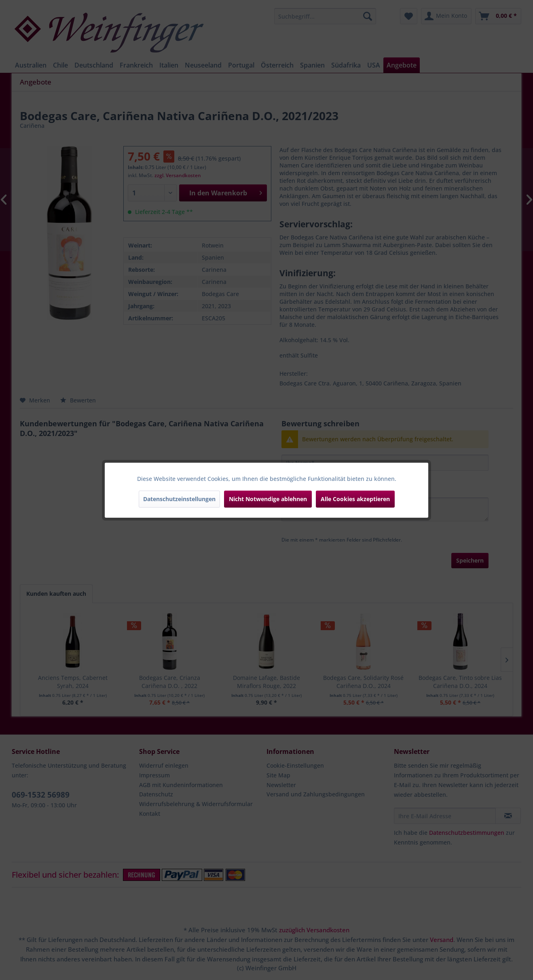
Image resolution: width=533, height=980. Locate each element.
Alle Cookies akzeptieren (355, 499)
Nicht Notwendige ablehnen (268, 499)
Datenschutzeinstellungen (179, 499)
